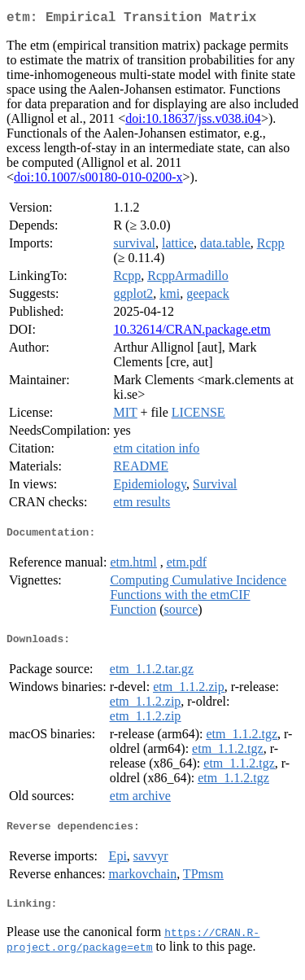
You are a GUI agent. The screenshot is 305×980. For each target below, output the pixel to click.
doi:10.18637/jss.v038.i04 (193, 122)
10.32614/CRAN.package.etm (192, 332)
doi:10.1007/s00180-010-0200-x (98, 180)
